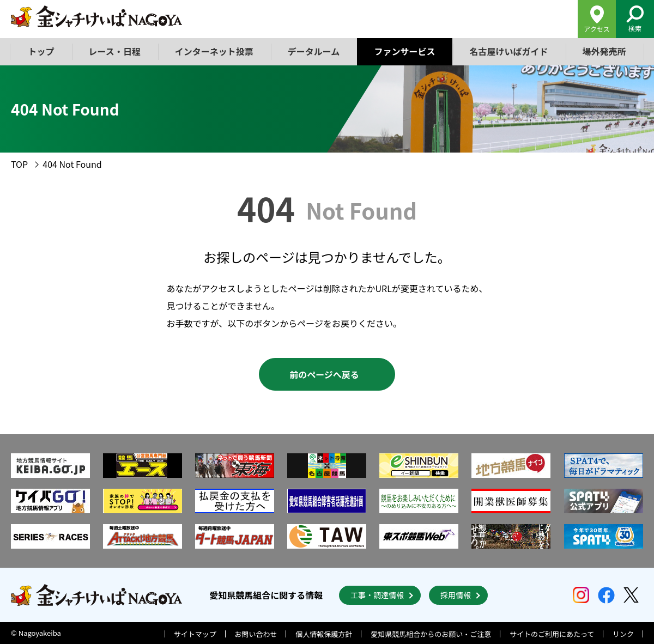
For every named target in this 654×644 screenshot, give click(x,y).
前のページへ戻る (324, 374)
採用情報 (456, 595)
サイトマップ (195, 634)
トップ (41, 51)
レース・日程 (115, 51)
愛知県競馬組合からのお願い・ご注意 (431, 634)
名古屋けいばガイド (508, 51)
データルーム (314, 51)
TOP (19, 164)
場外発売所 (604, 51)
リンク (623, 634)
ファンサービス (404, 51)
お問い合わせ (256, 634)
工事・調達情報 (377, 595)
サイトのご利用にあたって (552, 634)
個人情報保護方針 (324, 634)
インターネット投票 (214, 51)
